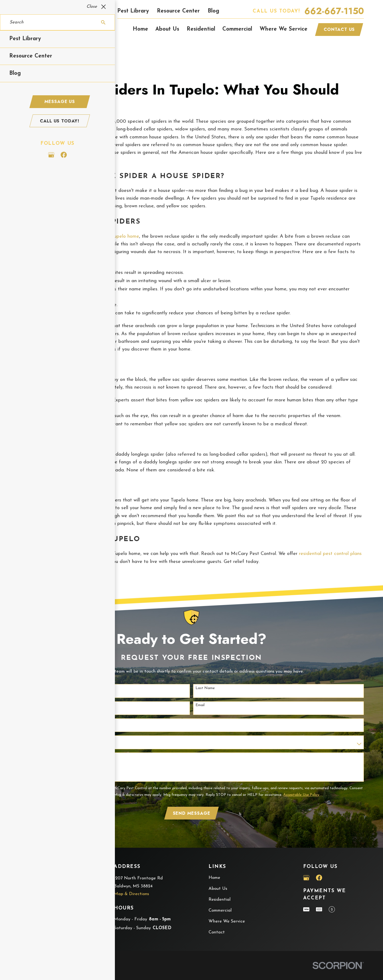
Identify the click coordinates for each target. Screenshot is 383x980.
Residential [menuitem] (201, 29)
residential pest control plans (330, 554)
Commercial (220, 911)
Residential (220, 900)
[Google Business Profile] (306, 878)
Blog (213, 11)
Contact (217, 932)
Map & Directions (131, 894)
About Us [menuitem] (167, 29)
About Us (218, 889)
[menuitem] (27, 969)
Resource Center (178, 11)
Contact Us (339, 29)
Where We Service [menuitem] (284, 29)
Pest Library (133, 11)
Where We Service (227, 921)
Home (214, 878)
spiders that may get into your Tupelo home (91, 236)
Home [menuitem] (140, 29)
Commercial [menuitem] (237, 29)
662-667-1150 (334, 11)
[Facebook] (319, 878)
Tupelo (33, 161)
